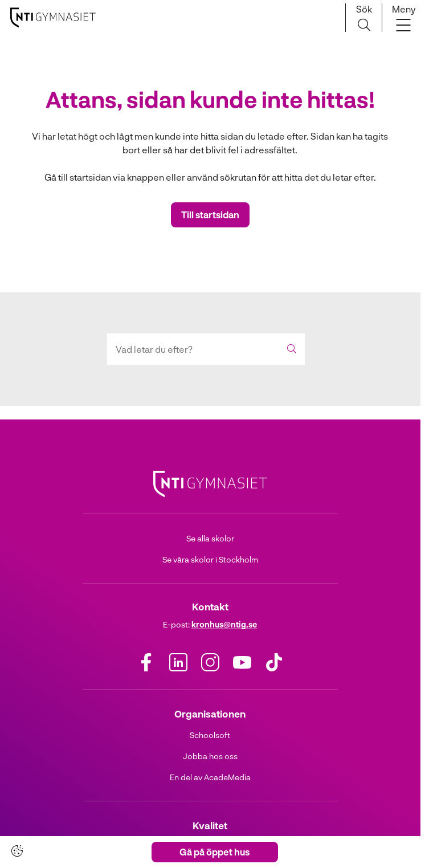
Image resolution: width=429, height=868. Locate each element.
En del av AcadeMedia (210, 777)
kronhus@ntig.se (224, 624)
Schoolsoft (210, 735)
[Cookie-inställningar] (17, 851)
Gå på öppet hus (215, 852)
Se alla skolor (210, 538)
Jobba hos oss (210, 756)
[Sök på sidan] (364, 18)
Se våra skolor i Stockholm (210, 559)
